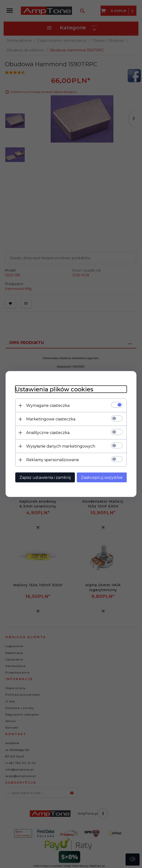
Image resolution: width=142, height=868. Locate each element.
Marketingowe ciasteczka (51, 419)
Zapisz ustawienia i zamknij (45, 478)
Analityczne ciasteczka (48, 433)
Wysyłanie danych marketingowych (61, 446)
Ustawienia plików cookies (54, 389)
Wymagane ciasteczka (48, 406)
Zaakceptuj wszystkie (102, 478)
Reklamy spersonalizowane (53, 460)
